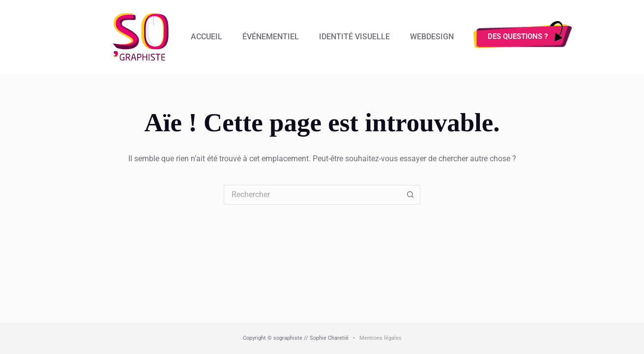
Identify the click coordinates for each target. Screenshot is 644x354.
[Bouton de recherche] (410, 195)
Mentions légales (381, 338)
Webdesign (432, 37)
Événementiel (271, 37)
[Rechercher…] (312, 195)
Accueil (206, 37)
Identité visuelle (354, 37)
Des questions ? (518, 36)
